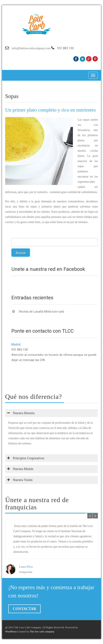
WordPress (11, 631)
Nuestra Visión (20, 480)
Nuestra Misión (20, 469)
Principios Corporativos (26, 458)
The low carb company (42, 631)
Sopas (12, 96)
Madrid (16, 344)
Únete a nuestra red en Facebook (48, 269)
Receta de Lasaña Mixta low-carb (42, 312)
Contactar (24, 609)
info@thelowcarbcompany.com (31, 48)
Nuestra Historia (21, 413)
